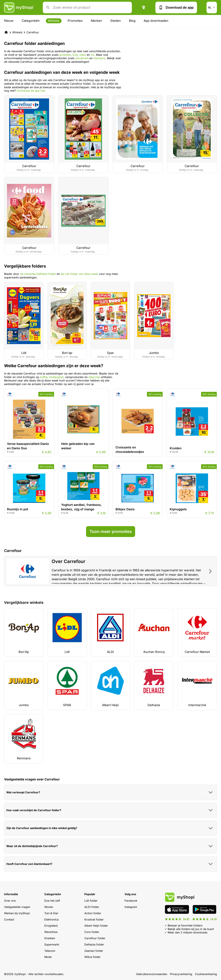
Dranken (50, 938)
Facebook (131, 901)
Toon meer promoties (111, 531)
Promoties (75, 21)
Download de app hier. (31, 91)
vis (92, 55)
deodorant (82, 58)
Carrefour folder (95, 938)
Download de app (176, 7)
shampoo (99, 58)
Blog (132, 21)
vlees (83, 55)
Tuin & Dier (51, 913)
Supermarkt (52, 944)
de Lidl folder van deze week (79, 274)
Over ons (10, 901)
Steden (116, 21)
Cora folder (92, 932)
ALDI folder (92, 907)
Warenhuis (51, 932)
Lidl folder (91, 901)
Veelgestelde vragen (17, 907)
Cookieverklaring (206, 974)
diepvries (94, 377)
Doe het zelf (52, 901)
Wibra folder (92, 957)
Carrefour (33, 32)
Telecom (50, 951)
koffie (44, 377)
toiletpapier (56, 377)
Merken (96, 21)
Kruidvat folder (94, 919)
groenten (65, 55)
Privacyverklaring (181, 974)
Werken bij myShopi (17, 913)
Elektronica (51, 919)
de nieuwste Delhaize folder (38, 274)
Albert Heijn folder (96, 926)
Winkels (54, 21)
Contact (9, 919)
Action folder (93, 913)
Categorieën (31, 21)
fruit (75, 55)
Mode (48, 957)
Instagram (131, 907)
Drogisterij (51, 926)
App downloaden (156, 21)
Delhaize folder (94, 944)
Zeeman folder (94, 951)
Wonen (49, 907)
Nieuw (9, 21)
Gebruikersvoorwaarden (152, 974)
